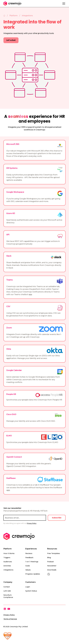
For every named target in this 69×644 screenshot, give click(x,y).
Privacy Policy (9, 615)
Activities (7, 566)
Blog (49, 558)
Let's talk (7, 591)
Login (28, 587)
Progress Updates (33, 574)
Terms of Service (10, 619)
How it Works (9, 553)
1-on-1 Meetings (32, 562)
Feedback (29, 558)
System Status (31, 591)
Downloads (52, 570)
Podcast (50, 562)
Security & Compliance (8, 596)
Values (28, 570)
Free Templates (54, 553)
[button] (63, 4)
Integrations (8, 570)
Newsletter (52, 566)
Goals (28, 566)
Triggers (7, 558)
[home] (12, 4)
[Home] (4, 16)
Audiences (8, 562)
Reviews (29, 553)
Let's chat (11, 40)
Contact (7, 587)
